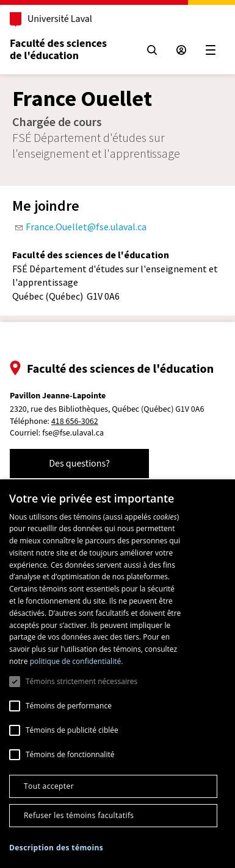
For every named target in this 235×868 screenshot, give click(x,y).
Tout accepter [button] (49, 786)
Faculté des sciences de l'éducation (58, 50)
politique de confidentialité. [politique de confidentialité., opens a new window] (77, 661)
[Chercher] (152, 50)
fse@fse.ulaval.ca (73, 433)
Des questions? (79, 464)
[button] (56, 848)
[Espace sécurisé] (181, 50)
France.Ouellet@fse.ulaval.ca (86, 227)
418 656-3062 (75, 422)
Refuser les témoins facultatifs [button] (79, 815)
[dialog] (117, 674)
